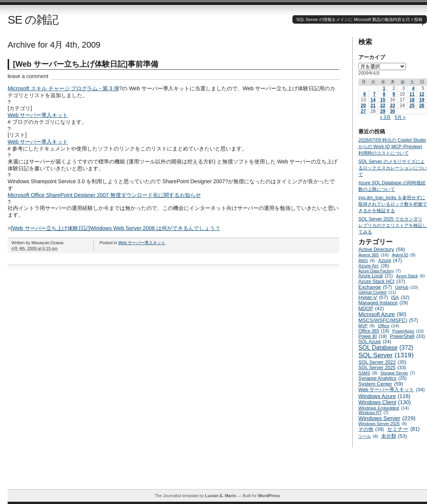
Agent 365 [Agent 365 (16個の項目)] (374, 255)
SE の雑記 (33, 20)
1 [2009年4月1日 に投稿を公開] (384, 88)
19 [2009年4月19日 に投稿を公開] (422, 100)
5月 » (400, 117)
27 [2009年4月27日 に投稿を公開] (363, 111)
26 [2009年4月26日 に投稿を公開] (422, 106)
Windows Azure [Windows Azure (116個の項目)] (384, 396)
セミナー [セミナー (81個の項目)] (403, 429)
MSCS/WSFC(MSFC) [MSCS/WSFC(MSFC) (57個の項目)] (388, 320)
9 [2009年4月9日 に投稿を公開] (394, 94)
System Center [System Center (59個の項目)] (381, 384)
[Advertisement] (217, 472)
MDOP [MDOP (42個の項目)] (371, 308)
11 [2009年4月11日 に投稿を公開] (412, 94)
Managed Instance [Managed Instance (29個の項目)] (383, 303)
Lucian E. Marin (221, 496)
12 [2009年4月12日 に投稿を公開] (422, 94)
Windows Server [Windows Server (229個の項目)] (387, 418)
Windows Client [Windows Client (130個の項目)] (385, 402)
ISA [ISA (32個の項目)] (400, 298)
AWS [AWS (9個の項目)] (367, 261)
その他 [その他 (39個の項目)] (371, 429)
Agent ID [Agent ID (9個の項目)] (404, 255)
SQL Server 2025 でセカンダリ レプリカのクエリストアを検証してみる (393, 226)
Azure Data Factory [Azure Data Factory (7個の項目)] (380, 271)
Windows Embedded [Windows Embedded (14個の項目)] (384, 408)
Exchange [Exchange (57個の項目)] (375, 287)
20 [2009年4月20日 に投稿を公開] (363, 106)
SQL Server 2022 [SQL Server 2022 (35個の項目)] (382, 362)
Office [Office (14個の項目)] (388, 326)
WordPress (269, 496)
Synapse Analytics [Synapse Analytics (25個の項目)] (383, 378)
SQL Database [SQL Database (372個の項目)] (386, 348)
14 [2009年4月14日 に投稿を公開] (373, 100)
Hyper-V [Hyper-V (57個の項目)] (373, 297)
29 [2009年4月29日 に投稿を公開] (383, 111)
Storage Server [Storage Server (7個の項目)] (398, 373)
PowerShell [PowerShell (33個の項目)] (408, 336)
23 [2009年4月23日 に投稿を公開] (392, 106)
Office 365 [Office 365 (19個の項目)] (374, 331)
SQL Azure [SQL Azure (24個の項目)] (375, 342)
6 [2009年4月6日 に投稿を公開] (365, 94)
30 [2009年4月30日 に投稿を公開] (392, 111)
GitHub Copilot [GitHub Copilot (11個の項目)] (377, 292)
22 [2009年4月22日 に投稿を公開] (383, 106)
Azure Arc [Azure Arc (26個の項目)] (374, 266)
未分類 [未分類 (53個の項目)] (394, 436)
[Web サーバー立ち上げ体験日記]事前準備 (86, 64)
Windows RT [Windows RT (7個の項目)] (373, 413)
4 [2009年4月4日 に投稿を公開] (413, 88)
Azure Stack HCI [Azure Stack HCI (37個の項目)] (382, 281)
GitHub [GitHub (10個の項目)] (406, 287)
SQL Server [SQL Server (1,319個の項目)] (386, 355)
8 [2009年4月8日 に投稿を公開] (384, 94)
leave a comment (28, 76)
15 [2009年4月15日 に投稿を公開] (383, 100)
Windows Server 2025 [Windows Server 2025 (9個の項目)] (383, 424)
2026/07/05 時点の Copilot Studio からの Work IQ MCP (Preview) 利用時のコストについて (392, 147)
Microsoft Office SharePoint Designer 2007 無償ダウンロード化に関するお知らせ (104, 195)
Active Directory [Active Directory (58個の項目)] (382, 249)
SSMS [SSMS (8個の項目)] (368, 373)
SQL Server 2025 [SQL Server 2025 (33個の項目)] (382, 368)
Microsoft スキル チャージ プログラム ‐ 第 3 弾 (63, 88)
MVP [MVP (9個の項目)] (367, 326)
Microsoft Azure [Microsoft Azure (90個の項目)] (382, 314)
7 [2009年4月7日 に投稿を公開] (374, 94)
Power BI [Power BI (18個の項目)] (373, 336)
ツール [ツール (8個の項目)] (368, 436)
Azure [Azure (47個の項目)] (390, 260)
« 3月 (385, 117)
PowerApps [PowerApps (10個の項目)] (408, 331)
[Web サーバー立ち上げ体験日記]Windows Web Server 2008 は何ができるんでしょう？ (115, 228)
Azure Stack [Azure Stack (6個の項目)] (410, 276)
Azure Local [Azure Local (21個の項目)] (376, 276)
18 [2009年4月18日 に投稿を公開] (412, 100)
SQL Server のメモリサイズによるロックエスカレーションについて (393, 168)
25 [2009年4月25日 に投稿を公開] (412, 106)
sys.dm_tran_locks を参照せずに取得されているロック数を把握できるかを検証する (393, 204)
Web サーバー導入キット (38, 115)
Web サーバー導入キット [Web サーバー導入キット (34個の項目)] (392, 390)
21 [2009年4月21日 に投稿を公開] (373, 106)
